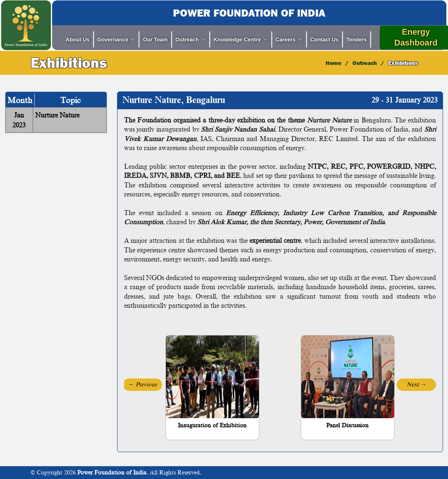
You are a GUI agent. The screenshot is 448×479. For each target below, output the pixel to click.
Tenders (357, 40)
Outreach (365, 63)
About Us (78, 40)
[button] (143, 385)
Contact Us (325, 40)
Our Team (156, 40)
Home (333, 63)
